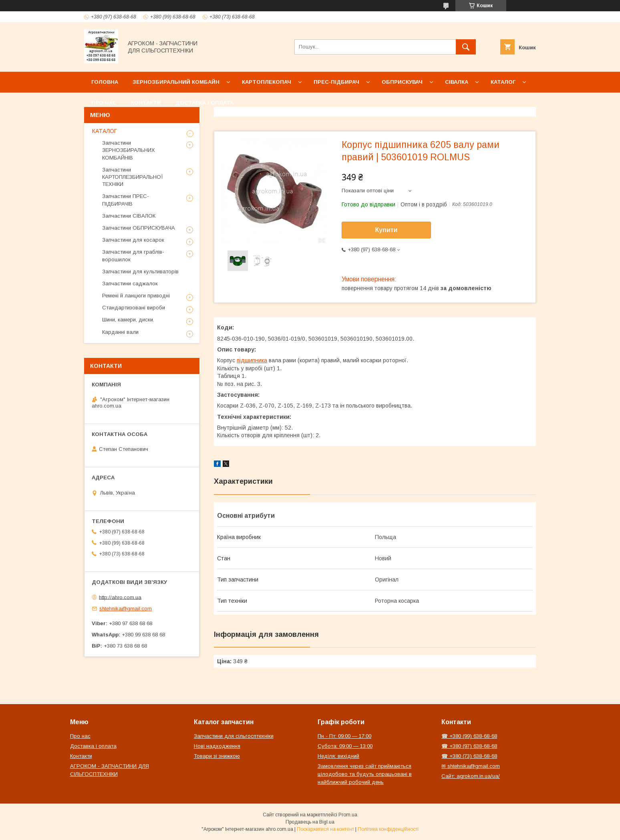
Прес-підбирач (336, 82)
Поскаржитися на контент (325, 829)
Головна (105, 82)
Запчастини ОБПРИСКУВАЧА (139, 228)
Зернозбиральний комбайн (176, 82)
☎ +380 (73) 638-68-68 (469, 756)
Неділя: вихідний (338, 756)
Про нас (104, 103)
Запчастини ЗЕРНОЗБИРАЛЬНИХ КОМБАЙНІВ (129, 150)
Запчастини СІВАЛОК (129, 216)
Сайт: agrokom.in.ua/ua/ (471, 776)
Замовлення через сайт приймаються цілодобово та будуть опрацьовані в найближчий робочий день (365, 774)
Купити (386, 230)
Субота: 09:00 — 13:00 (345, 746)
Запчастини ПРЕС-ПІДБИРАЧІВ (126, 200)
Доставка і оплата (204, 103)
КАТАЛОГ (105, 131)
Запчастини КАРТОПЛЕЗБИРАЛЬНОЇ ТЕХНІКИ (133, 177)
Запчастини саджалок (130, 284)
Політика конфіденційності (388, 829)
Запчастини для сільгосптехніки (234, 736)
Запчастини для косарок (133, 240)
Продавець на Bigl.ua (310, 822)
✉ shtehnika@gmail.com (471, 766)
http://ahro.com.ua (120, 597)
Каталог (503, 82)
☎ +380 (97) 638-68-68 (469, 746)
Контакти (146, 103)
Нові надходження (217, 746)
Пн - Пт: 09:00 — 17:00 (344, 736)
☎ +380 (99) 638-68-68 (469, 736)
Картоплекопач (267, 82)
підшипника (252, 360)
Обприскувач (402, 82)
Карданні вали (120, 332)
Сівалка (457, 82)
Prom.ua (348, 815)
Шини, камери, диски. (128, 320)
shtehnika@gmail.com (126, 609)
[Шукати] (466, 47)
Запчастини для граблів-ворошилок (133, 255)
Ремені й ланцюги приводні (136, 296)
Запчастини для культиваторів (140, 272)
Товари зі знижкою (217, 756)
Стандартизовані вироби (134, 308)
